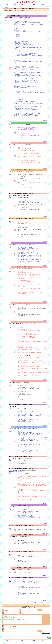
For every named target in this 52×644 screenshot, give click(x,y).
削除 (46, 120)
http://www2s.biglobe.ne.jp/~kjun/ (15, 325)
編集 (44, 120)
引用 (6, 20)
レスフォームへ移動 (16, 14)
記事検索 (33, 4)
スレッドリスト (8, 14)
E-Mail (14, 17)
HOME (7, 4)
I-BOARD (26, 643)
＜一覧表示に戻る (7, 7)
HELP (15, 4)
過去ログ (44, 4)
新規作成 (23, 4)
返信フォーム (26, 606)
